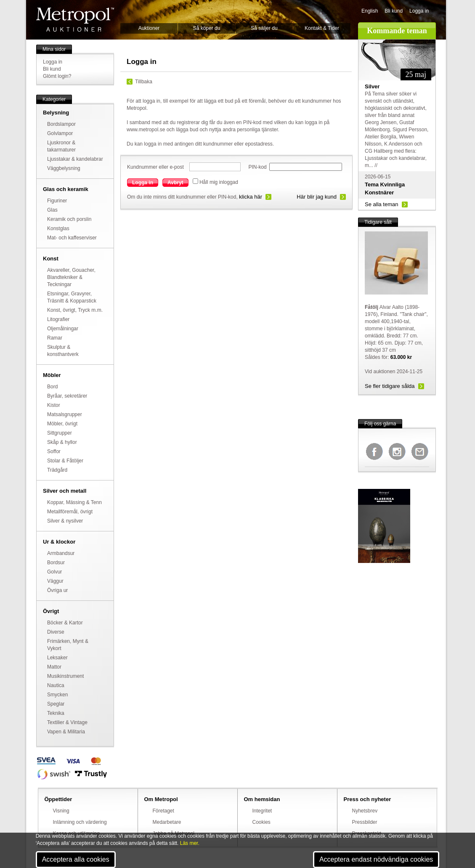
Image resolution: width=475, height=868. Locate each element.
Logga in (419, 11)
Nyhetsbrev (365, 811)
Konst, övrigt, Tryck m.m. (75, 310)
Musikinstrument (65, 676)
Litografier (58, 319)
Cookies (261, 822)
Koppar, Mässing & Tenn (74, 502)
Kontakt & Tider (322, 28)
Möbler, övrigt (62, 424)
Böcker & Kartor (65, 623)
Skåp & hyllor (62, 442)
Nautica (56, 685)
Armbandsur (61, 553)
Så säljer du (264, 28)
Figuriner (57, 201)
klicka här (251, 197)
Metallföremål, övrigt (70, 512)
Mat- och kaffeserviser (72, 238)
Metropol (75, 20)
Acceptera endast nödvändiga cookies (376, 859)
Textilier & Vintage (67, 722)
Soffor (54, 451)
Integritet (262, 811)
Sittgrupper (60, 433)
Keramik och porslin (69, 219)
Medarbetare (167, 822)
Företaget (163, 811)
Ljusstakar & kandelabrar (75, 159)
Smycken (57, 695)
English (370, 11)
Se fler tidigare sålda (390, 386)
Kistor (54, 405)
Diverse (56, 632)
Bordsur (56, 563)
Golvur (54, 572)
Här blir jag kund (317, 197)
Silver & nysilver (65, 521)
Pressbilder (365, 822)
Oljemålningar (63, 329)
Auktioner (149, 28)
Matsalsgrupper (65, 414)
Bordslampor (61, 124)
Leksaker (57, 658)
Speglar (56, 704)
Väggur (55, 581)
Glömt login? (57, 76)
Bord (52, 387)
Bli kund (394, 11)
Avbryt (175, 183)
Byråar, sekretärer (67, 396)
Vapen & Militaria (66, 732)
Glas (52, 210)
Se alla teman (382, 204)
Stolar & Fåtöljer (65, 461)
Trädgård (57, 470)
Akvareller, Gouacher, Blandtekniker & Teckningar (71, 277)
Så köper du (207, 28)
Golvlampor (60, 133)
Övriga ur (57, 590)
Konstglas (58, 228)
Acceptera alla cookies (76, 859)
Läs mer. (190, 843)
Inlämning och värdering (80, 822)
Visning (61, 811)
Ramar (55, 338)
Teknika (56, 713)
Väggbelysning (64, 168)
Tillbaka (144, 82)
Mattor (54, 667)
